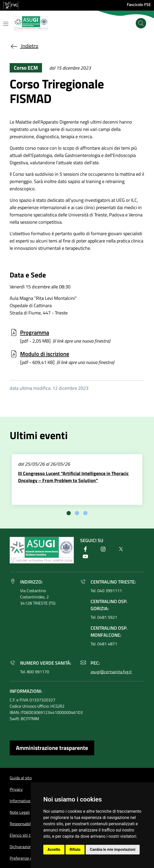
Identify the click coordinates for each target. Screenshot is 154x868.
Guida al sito (21, 778)
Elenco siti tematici (27, 835)
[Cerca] (141, 23)
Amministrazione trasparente (52, 748)
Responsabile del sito (28, 824)
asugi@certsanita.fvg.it (111, 672)
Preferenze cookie (25, 858)
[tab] (69, 513)
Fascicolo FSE (139, 4)
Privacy (16, 789)
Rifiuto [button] (75, 849)
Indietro (24, 46)
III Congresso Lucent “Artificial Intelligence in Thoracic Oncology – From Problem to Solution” (73, 477)
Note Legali (20, 812)
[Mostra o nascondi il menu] (6, 24)
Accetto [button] (54, 849)
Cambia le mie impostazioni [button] (112, 849)
